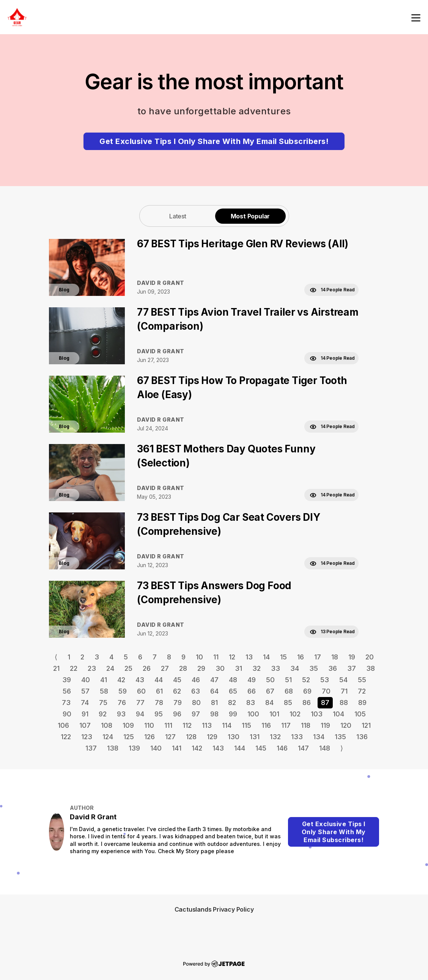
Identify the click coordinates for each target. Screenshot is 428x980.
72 (362, 691)
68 (289, 691)
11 (216, 657)
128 (191, 737)
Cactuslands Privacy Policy (214, 909)
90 (67, 714)
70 (326, 691)
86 (307, 703)
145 (261, 748)
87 (325, 703)
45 (177, 680)
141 (177, 748)
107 (85, 725)
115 (246, 725)
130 (234, 737)
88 (344, 703)
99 (233, 714)
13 (249, 657)
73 (66, 703)
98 (214, 714)
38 (371, 668)
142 (197, 748)
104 (338, 714)
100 (253, 714)
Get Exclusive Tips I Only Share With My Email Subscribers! (214, 141)
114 (227, 725)
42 (121, 680)
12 (232, 657)
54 (343, 680)
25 (128, 668)
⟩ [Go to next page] (342, 748)
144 (240, 748)
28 (183, 668)
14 (266, 657)
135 (340, 737)
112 (187, 725)
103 (317, 714)
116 (266, 725)
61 (159, 691)
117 (286, 725)
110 (149, 725)
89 (362, 703)
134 (319, 737)
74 (85, 703)
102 (295, 714)
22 (74, 668)
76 (122, 703)
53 (325, 680)
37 (352, 668)
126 (149, 737)
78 (159, 703)
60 (141, 691)
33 (275, 668)
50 (270, 680)
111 (168, 725)
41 (104, 680)
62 (177, 691)
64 (214, 691)
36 (333, 668)
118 (306, 725)
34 (295, 668)
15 (283, 657)
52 (306, 680)
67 (270, 691)
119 (325, 725)
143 (218, 748)
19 (352, 657)
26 (147, 668)
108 (107, 725)
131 (255, 737)
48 (233, 680)
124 (108, 737)
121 (366, 725)
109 (128, 725)
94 (140, 714)
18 (335, 657)
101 (274, 714)
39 (67, 680)
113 (207, 725)
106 (63, 725)
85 (288, 703)
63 (196, 691)
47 (214, 680)
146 (282, 748)
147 (303, 748)
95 (159, 714)
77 (140, 703)
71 (344, 691)
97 (196, 714)
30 (220, 668)
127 (170, 737)
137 (91, 748)
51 (288, 680)
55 (362, 680)
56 (67, 691)
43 (140, 680)
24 (110, 668)
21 (56, 668)
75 (103, 703)
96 (177, 714)
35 (314, 668)
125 (129, 737)
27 (165, 668)
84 (269, 703)
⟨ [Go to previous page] (56, 657)
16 (301, 657)
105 (360, 714)
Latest (178, 216)
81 (214, 703)
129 (212, 737)
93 (121, 714)
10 (199, 657)
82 (232, 703)
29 (201, 668)
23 (92, 668)
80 (196, 703)
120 (346, 725)
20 (370, 657)
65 (233, 691)
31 (238, 668)
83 (251, 703)
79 (178, 703)
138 (113, 748)
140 (156, 748)
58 (104, 691)
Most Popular (250, 216)
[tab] (178, 216)
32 (256, 668)
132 (275, 737)
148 (325, 748)
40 (86, 680)
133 (297, 737)
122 (66, 737)
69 (307, 691)
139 (134, 748)
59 (123, 691)
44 (159, 680)
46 (196, 680)
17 (318, 657)
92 (103, 714)
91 (85, 714)
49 (252, 680)
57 (85, 691)
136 (362, 737)
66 (252, 691)
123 (87, 737)
